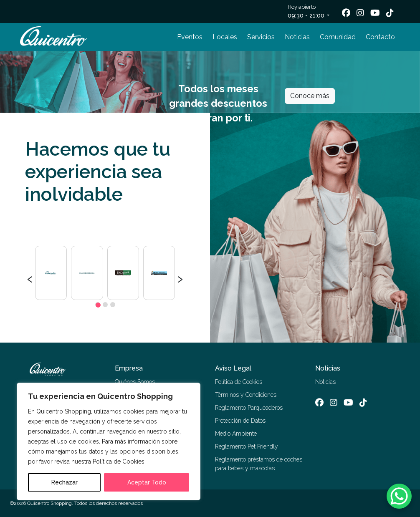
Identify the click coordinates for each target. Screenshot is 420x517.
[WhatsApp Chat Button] (399, 496)
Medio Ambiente (236, 434)
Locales (225, 37)
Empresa (129, 368)
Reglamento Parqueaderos (249, 408)
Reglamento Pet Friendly (247, 446)
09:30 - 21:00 (306, 15)
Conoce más (310, 96)
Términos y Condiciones (246, 395)
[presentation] (30, 278)
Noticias (297, 37)
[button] (98, 305)
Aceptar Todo (147, 482)
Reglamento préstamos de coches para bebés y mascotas (259, 464)
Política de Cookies (239, 382)
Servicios (261, 37)
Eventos (190, 37)
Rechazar (65, 482)
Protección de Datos (240, 421)
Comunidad (338, 37)
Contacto (380, 37)
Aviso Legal (233, 368)
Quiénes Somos (135, 382)
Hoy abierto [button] (307, 12)
